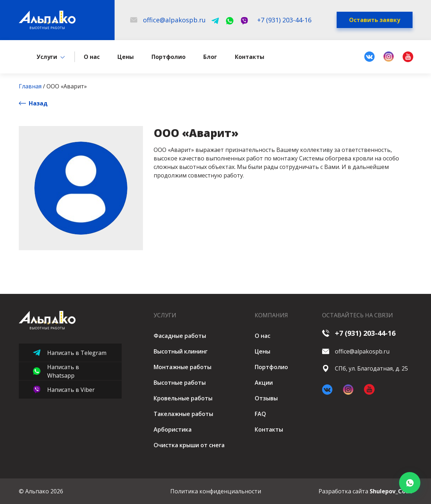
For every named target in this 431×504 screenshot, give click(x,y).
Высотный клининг (181, 351)
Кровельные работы (183, 398)
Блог (210, 58)
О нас (92, 58)
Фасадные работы (180, 336)
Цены (126, 58)
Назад (33, 104)
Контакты (250, 58)
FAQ (260, 414)
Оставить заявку (375, 21)
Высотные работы (180, 383)
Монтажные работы (183, 367)
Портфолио (168, 58)
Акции (264, 383)
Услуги (47, 58)
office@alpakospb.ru (356, 351)
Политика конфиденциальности (216, 491)
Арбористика (173, 429)
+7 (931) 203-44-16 (359, 333)
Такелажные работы (183, 414)
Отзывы (266, 398)
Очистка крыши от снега (189, 445)
